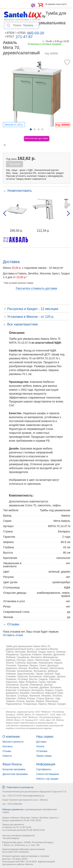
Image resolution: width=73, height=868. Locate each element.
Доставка (41, 742)
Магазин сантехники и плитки (22, 19)
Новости (7, 756)
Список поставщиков (47, 774)
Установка (42, 751)
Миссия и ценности (13, 742)
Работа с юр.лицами (47, 779)
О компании (11, 737)
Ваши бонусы (12, 764)
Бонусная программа (14, 769)
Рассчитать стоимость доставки (37, 288)
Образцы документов (13, 809)
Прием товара (44, 756)
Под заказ (15, 164)
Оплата (40, 746)
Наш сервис (45, 737)
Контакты (8, 746)
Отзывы (7, 751)
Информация (46, 764)
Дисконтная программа (15, 774)
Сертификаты (44, 769)
